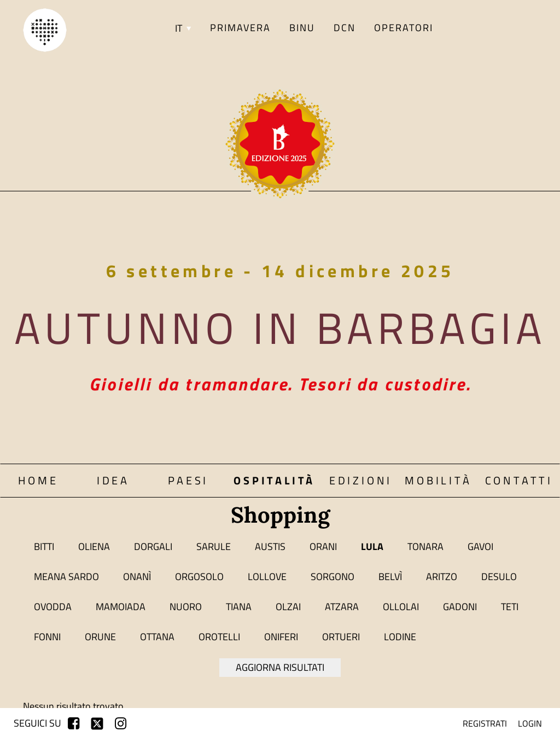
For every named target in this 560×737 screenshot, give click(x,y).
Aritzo (442, 577)
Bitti (44, 546)
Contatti (519, 480)
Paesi (188, 480)
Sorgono (332, 577)
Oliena (94, 546)
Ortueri (341, 637)
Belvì (390, 577)
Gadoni (460, 607)
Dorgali (153, 546)
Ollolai (401, 607)
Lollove (267, 577)
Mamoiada (121, 607)
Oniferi (281, 637)
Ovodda (53, 607)
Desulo (499, 577)
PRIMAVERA (240, 28)
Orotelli (219, 637)
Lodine (400, 637)
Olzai (288, 607)
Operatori (404, 28)
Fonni (47, 637)
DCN (345, 28)
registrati (485, 723)
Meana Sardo (66, 577)
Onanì (137, 577)
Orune (100, 637)
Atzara (342, 607)
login (530, 723)
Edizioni (361, 480)
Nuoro (186, 607)
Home (38, 480)
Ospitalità (274, 480)
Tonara (425, 546)
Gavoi (480, 546)
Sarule (214, 546)
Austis (270, 546)
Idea (113, 480)
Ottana (157, 637)
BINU (302, 28)
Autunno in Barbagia (280, 327)
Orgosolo (199, 577)
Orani (323, 546)
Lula (372, 546)
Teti (510, 607)
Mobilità (438, 480)
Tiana (239, 607)
